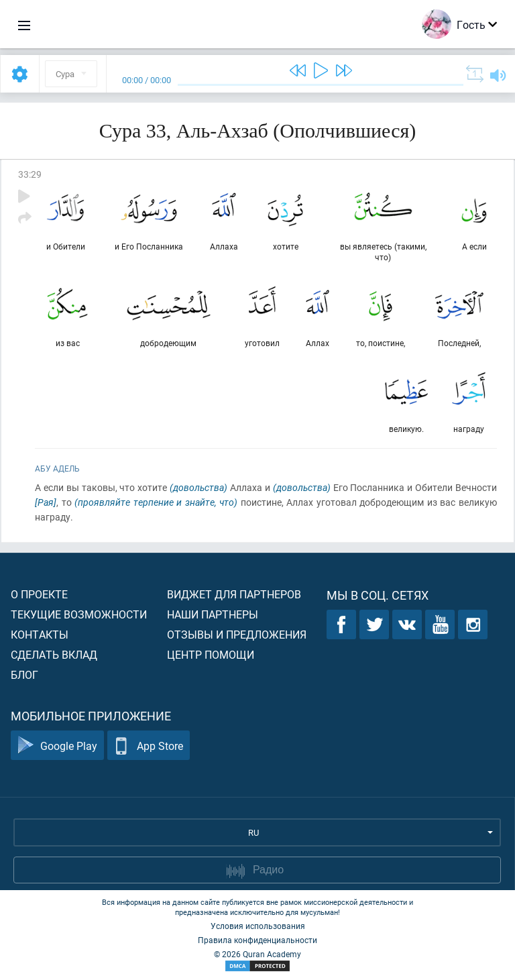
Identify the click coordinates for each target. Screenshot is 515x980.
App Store (149, 746)
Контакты (40, 634)
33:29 (30, 174)
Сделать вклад (54, 654)
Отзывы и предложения (237, 634)
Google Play (57, 746)
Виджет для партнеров (234, 594)
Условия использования (258, 926)
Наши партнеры (213, 614)
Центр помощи (211, 654)
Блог (24, 674)
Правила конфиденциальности (257, 940)
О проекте (39, 594)
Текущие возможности (79, 614)
